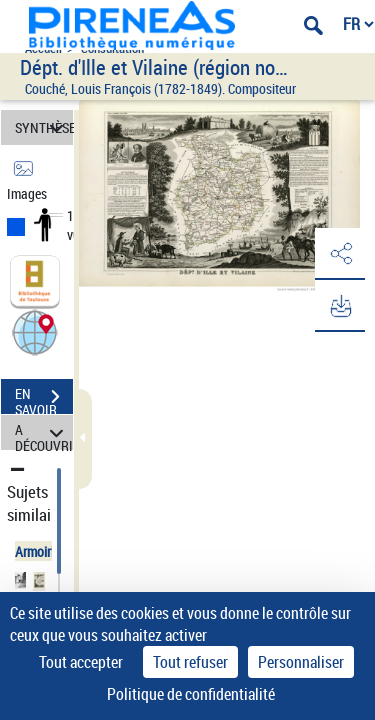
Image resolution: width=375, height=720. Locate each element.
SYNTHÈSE (44, 127)
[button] (35, 331)
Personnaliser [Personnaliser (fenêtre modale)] (301, 662)
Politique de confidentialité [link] (191, 694)
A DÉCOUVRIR (44, 432)
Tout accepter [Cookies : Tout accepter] (81, 662)
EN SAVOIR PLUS (44, 399)
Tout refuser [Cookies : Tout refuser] (190, 662)
